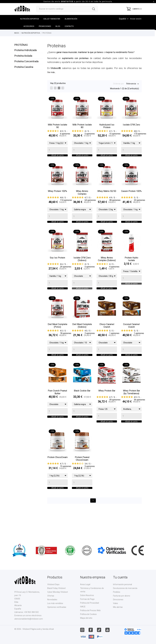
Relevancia (131, 84)
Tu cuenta (120, 577)
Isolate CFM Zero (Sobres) (82, 267)
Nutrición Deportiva (30, 19)
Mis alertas (118, 607)
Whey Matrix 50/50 (107, 195)
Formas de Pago (87, 599)
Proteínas (21, 45)
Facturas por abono (122, 596)
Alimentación (71, 19)
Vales (115, 603)
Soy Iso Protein (57, 266)
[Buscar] (67, 9)
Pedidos (117, 592)
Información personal (122, 584)
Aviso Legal (85, 584)
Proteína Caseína (24, 67)
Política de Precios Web (90, 610)
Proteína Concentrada (26, 61)
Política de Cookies (88, 614)
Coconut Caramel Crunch (131, 338)
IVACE (83, 607)
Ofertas (51, 596)
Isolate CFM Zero (131, 125)
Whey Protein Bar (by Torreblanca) (131, 409)
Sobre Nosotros (87, 595)
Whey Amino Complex (82, 197)
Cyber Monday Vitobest (58, 592)
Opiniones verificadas (57, 607)
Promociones (45, 26)
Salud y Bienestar (52, 19)
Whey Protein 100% (57, 195)
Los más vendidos (55, 603)
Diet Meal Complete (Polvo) (58, 338)
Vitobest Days (53, 584)
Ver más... (52, 72)
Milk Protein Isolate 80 (82, 126)
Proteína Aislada (23, 56)
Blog (58, 26)
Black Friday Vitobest (56, 588)
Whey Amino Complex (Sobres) (107, 267)
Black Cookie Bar (82, 407)
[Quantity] (58, 150)
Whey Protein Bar (107, 407)
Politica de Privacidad (90, 603)
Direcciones (118, 600)
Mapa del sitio (86, 618)
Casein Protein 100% (131, 195)
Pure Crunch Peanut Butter (57, 409)
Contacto (69, 26)
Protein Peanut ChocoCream (82, 480)
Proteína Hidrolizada (26, 50)
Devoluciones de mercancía (125, 588)
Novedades (52, 600)
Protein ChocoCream (58, 478)
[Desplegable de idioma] (124, 19)
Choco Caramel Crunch (107, 338)
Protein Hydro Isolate (131, 267)
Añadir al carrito (58, 157)
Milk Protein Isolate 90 (58, 126)
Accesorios (29, 26)
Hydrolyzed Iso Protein (107, 126)
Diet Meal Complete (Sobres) (82, 338)
